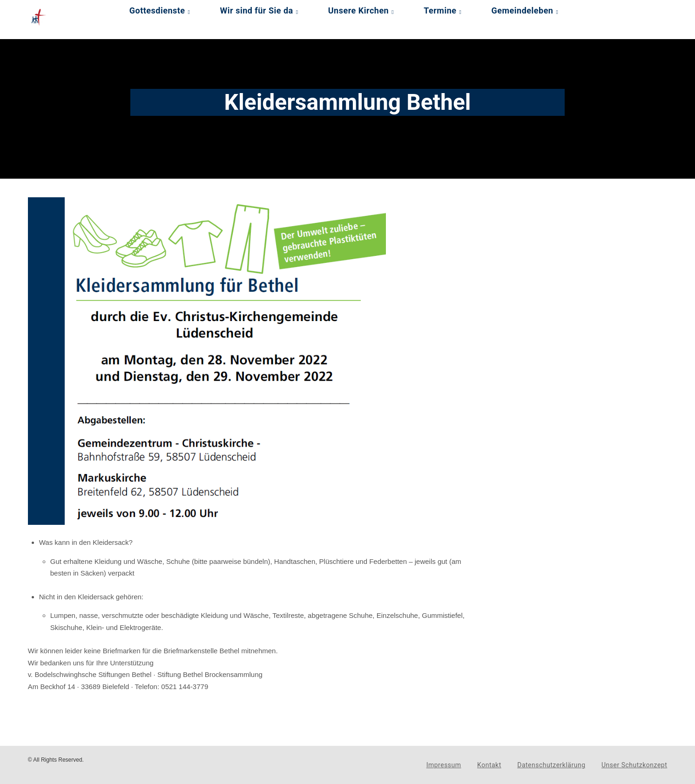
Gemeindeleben (523, 10)
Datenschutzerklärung (551, 765)
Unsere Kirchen (358, 10)
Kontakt (489, 765)
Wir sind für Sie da (257, 10)
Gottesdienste (157, 10)
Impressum (444, 765)
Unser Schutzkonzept (634, 765)
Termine (440, 10)
